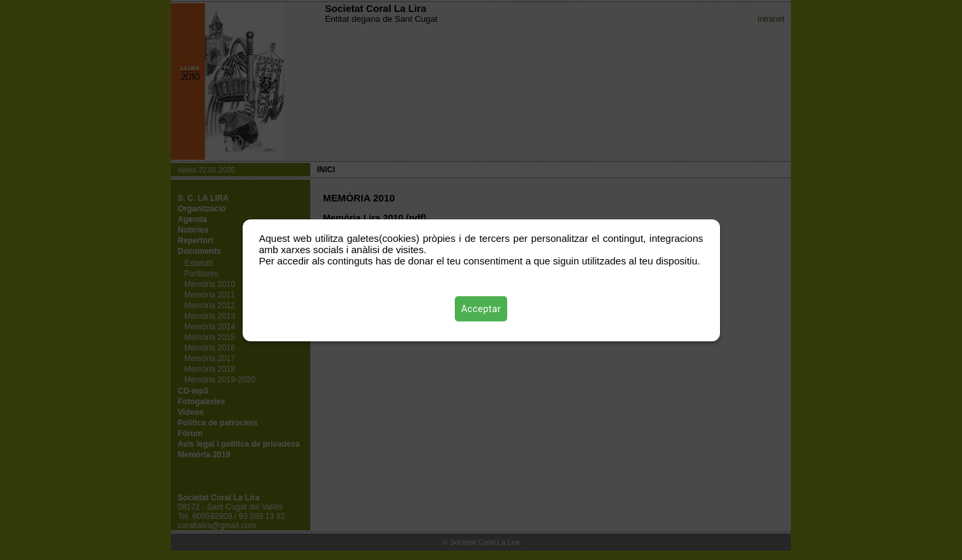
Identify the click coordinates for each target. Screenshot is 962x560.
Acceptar (481, 309)
